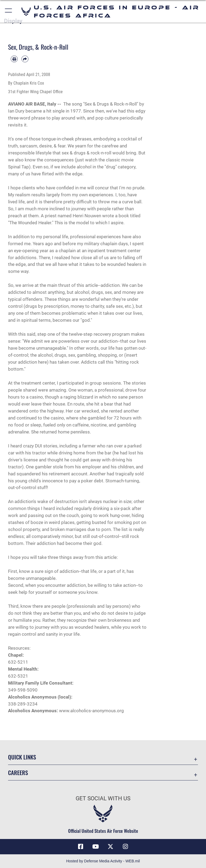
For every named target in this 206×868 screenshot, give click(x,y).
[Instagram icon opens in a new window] (126, 847)
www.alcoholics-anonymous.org (91, 711)
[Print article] (14, 59)
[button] (9, 11)
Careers (18, 773)
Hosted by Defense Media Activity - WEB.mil (103, 861)
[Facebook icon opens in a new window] (80, 847)
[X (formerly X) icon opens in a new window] (111, 847)
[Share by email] (25, 59)
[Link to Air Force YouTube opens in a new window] (95, 847)
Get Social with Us (103, 798)
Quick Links (22, 757)
